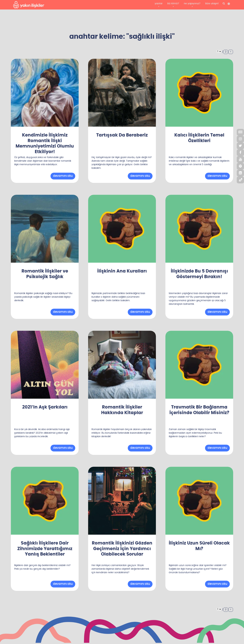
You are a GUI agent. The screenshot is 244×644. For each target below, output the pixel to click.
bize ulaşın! (212, 4)
